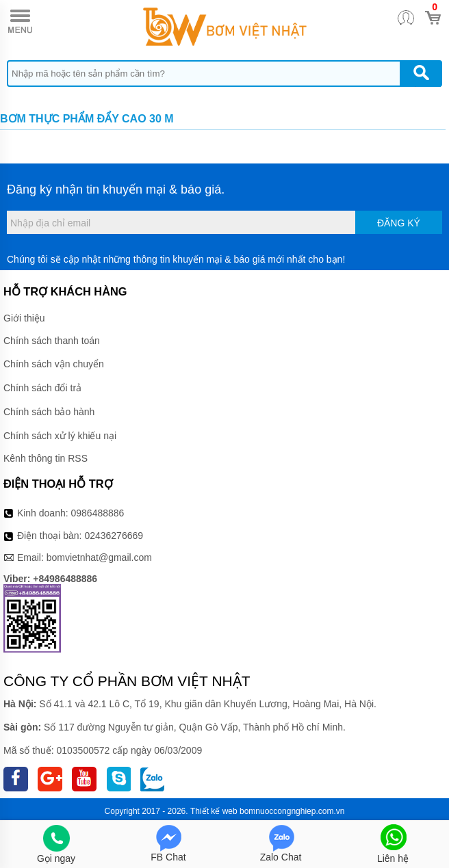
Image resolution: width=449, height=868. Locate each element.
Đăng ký (399, 223)
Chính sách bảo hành (49, 412)
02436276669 (114, 536)
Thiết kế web (214, 811)
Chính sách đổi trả (42, 388)
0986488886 (98, 513)
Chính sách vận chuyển (54, 364)
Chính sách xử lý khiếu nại (60, 436)
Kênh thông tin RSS (46, 458)
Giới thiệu (24, 318)
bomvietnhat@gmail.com (99, 557)
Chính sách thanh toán (52, 341)
